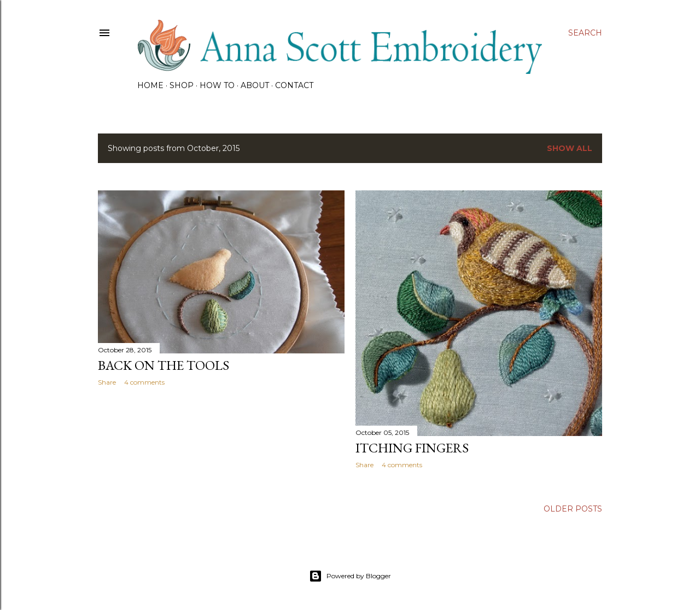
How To (217, 85)
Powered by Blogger (350, 576)
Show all (570, 148)
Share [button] (107, 382)
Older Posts (573, 509)
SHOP (182, 85)
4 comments (144, 382)
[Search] (585, 33)
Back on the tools (164, 365)
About (255, 85)
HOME (150, 85)
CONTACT (294, 85)
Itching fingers (412, 448)
